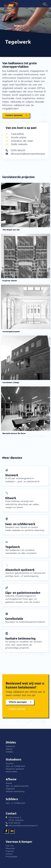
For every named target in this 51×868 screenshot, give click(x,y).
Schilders (10, 752)
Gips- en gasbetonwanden (17, 786)
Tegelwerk (10, 789)
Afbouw (9, 749)
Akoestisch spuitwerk (15, 769)
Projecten (10, 851)
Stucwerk (10, 763)
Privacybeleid (11, 857)
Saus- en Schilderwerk (15, 766)
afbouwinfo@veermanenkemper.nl (29, 154)
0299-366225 (18, 150)
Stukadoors (10, 746)
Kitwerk (9, 783)
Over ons (10, 846)
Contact (9, 854)
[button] (16, 116)
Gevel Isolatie (11, 772)
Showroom (10, 848)
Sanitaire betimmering (15, 791)
